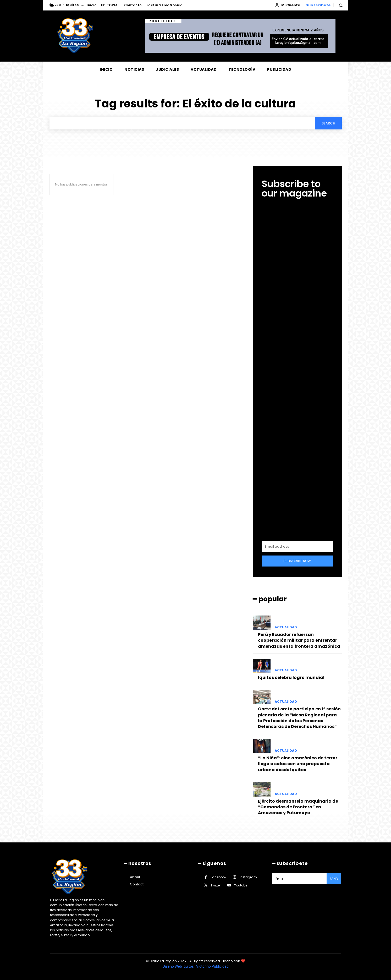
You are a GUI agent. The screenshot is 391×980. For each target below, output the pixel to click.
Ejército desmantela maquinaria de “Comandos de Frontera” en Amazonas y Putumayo (298, 807)
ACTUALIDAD (286, 627)
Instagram (248, 877)
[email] (297, 547)
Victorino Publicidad (212, 966)
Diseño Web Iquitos (179, 966)
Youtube (241, 885)
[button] (341, 5)
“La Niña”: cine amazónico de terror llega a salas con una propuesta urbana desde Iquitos (298, 764)
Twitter (216, 885)
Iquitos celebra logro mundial (291, 677)
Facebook (218, 877)
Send (334, 879)
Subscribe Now (297, 561)
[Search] (328, 123)
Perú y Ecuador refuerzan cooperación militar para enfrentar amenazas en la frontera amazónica (299, 640)
